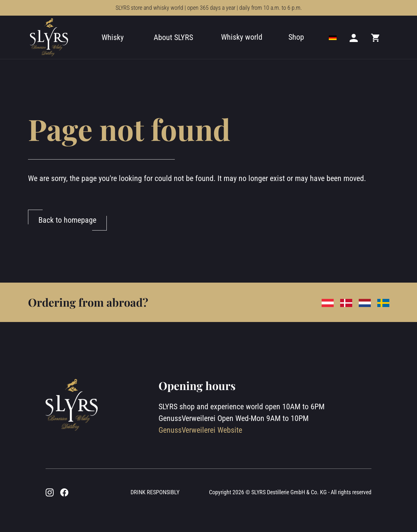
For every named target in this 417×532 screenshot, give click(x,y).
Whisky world (242, 37)
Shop (296, 37)
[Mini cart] (376, 37)
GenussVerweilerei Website (200, 430)
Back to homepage (67, 220)
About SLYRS (173, 37)
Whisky (113, 37)
